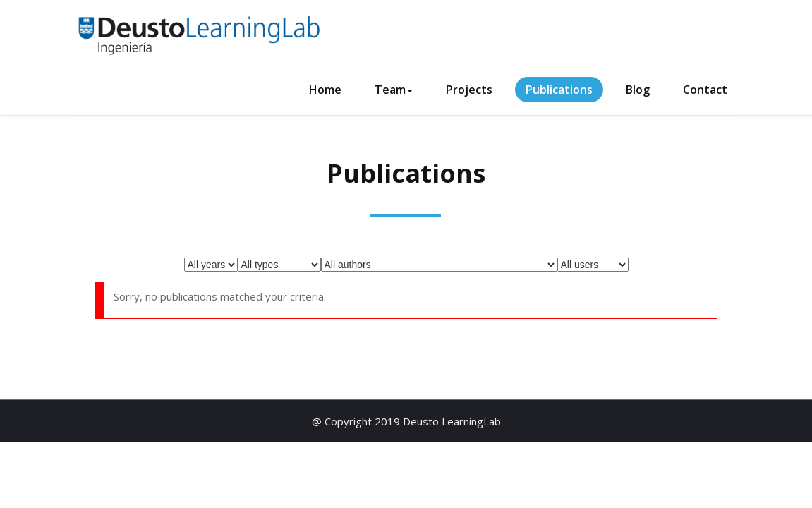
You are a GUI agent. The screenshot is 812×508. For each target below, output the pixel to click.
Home (325, 90)
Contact (705, 90)
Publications (559, 90)
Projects (469, 90)
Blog (638, 90)
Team (394, 90)
